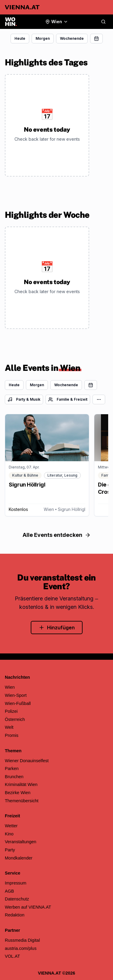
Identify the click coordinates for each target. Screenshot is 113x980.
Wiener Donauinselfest (27, 761)
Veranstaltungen (20, 842)
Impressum (16, 883)
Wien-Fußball (18, 703)
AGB (9, 891)
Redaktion (15, 915)
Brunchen (14, 777)
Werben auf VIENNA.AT (28, 907)
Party (10, 850)
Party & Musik (24, 399)
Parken (12, 769)
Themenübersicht (22, 801)
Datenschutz (17, 899)
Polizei (11, 711)
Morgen (43, 38)
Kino (9, 834)
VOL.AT (12, 956)
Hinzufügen (57, 628)
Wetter (11, 826)
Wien (10, 687)
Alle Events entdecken (57, 535)
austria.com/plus (21, 948)
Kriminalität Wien (21, 784)
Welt (9, 727)
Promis (12, 735)
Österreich (15, 719)
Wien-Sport (16, 695)
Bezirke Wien (18, 793)
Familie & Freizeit (68, 399)
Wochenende (72, 38)
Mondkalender (19, 858)
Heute (20, 38)
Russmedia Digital (22, 940)
